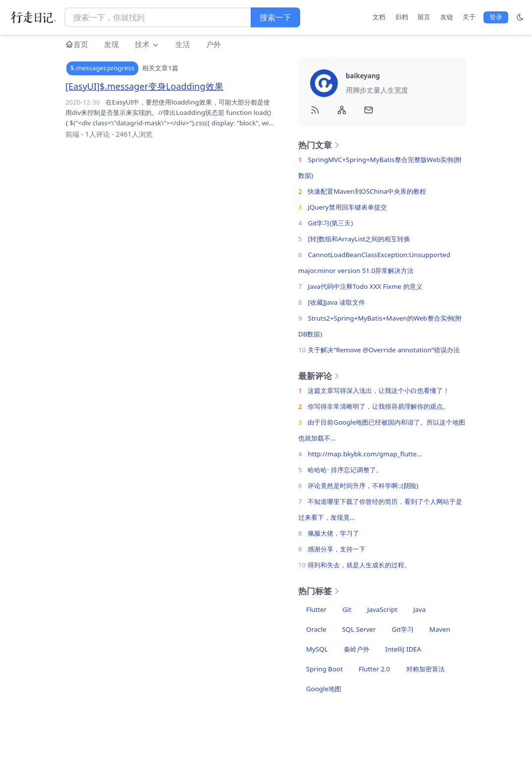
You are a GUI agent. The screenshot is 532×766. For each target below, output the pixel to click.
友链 (447, 17)
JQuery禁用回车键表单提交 (347, 207)
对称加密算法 (426, 669)
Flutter (316, 609)
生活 (183, 44)
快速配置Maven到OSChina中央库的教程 (367, 191)
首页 (81, 44)
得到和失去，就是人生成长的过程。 (359, 565)
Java (419, 609)
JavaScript (382, 609)
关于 (469, 17)
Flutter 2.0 (374, 669)
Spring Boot (324, 669)
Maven (440, 629)
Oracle (316, 629)
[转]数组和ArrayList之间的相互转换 (359, 239)
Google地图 (324, 689)
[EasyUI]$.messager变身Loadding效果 (144, 86)
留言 (424, 17)
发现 (111, 44)
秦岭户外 (357, 649)
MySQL (317, 649)
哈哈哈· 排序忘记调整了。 (345, 470)
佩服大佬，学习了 (333, 533)
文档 (379, 17)
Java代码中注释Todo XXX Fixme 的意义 (365, 286)
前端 (72, 134)
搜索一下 (275, 17)
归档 (402, 17)
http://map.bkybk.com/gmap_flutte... (365, 454)
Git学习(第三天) (330, 223)
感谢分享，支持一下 (337, 549)
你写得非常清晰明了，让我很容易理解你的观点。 (378, 406)
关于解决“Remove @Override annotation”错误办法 (383, 350)
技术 (147, 44)
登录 (496, 17)
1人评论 (98, 134)
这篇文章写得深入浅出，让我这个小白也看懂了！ (378, 390)
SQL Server (359, 629)
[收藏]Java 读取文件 (336, 302)
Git (347, 609)
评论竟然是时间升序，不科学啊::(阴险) (363, 486)
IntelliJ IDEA (403, 649)
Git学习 (403, 629)
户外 (213, 44)
